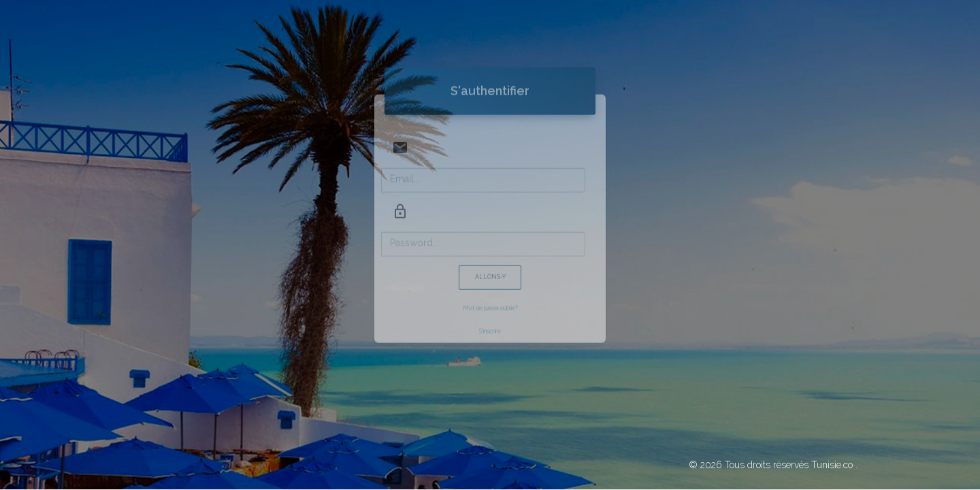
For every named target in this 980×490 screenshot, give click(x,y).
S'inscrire (490, 315)
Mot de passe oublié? (490, 292)
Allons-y (490, 261)
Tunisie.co (832, 465)
